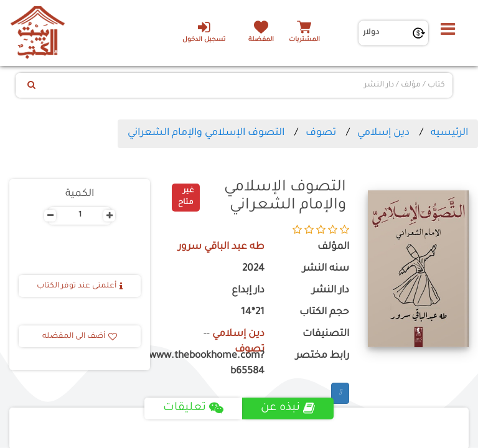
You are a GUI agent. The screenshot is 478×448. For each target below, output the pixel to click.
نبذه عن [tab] (288, 408)
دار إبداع (248, 291)
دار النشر (330, 291)
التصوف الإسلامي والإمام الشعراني (206, 133)
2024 (253, 269)
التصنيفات (326, 334)
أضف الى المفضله (80, 337)
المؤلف (333, 247)
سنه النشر (326, 269)
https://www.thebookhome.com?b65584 (217, 364)
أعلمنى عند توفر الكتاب (80, 286)
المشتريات (304, 40)
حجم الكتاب (324, 313)
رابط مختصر (322, 356)
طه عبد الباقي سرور (221, 247)
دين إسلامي (383, 133)
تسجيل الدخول (204, 32)
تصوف (321, 133)
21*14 (253, 313)
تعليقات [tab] (193, 408)
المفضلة (261, 40)
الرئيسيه (449, 133)
